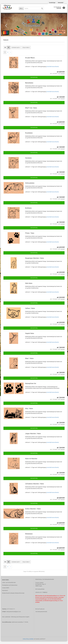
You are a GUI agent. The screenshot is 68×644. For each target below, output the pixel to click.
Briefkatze (28, 211)
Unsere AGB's (6, 591)
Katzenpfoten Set (31, 386)
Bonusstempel (51, 15)
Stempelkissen (14, 15)
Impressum (5, 593)
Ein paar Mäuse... (30, 61)
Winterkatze (29, 537)
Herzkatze (28, 161)
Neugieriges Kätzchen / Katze (34, 261)
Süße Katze (29, 286)
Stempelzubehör (26, 15)
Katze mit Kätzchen (31, 461)
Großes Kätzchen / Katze (33, 512)
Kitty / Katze (29, 411)
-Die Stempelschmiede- (41, 614)
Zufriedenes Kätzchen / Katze (34, 486)
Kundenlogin (52, 3)
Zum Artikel (34, 80)
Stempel (5, 15)
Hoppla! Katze (30, 336)
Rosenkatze (29, 136)
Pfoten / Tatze (30, 236)
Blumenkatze (29, 86)
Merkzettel (61, 3)
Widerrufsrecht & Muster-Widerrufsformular (13, 596)
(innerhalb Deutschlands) (53, 69)
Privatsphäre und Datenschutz (10, 588)
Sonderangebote (39, 15)
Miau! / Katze (29, 361)
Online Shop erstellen (28, 642)
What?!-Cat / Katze (31, 111)
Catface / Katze (30, 311)
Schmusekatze (30, 186)
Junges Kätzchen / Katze (33, 436)
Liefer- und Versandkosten (9, 585)
